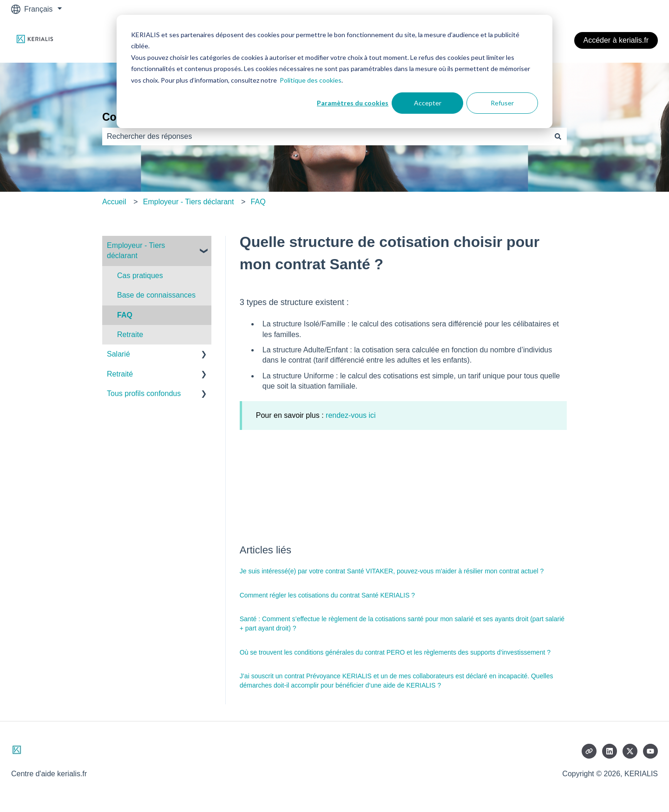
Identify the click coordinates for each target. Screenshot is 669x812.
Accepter (428, 103)
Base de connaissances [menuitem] (156, 295)
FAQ (258, 202)
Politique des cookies (311, 80)
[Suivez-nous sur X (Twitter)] (630, 751)
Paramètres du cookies (353, 103)
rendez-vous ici (351, 415)
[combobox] (326, 136)
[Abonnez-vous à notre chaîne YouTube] (650, 751)
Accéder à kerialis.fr (616, 40)
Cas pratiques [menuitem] (140, 276)
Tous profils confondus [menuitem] (144, 393)
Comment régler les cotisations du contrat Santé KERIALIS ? (327, 595)
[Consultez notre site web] (589, 751)
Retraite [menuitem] (130, 335)
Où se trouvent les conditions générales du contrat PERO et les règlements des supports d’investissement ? (395, 652)
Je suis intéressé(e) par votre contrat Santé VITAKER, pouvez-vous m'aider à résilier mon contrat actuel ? (392, 571)
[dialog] (334, 71)
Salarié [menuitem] (118, 354)
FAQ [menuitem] (125, 315)
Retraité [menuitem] (120, 374)
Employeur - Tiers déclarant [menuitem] (136, 250)
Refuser (502, 103)
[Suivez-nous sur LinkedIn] (610, 751)
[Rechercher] (558, 136)
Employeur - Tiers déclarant (189, 202)
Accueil (114, 202)
